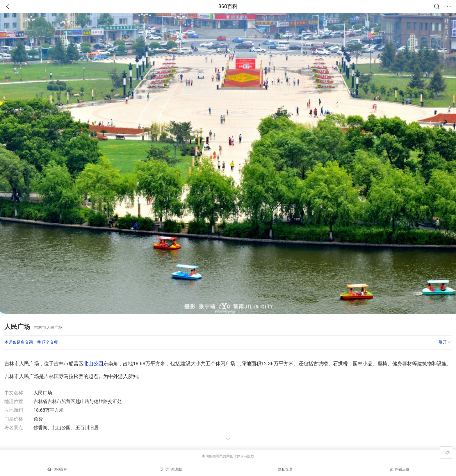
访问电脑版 (171, 469)
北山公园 (93, 363)
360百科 (228, 6)
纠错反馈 (399, 469)
